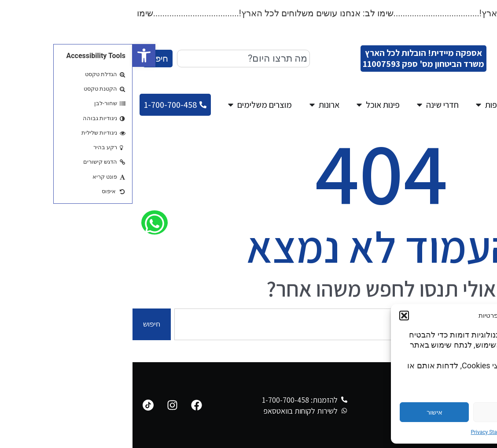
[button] (11, 55)
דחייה (376, 412)
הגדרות (449, 412)
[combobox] (111, 59)
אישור (302, 412)
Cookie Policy (401, 432)
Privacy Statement (359, 432)
